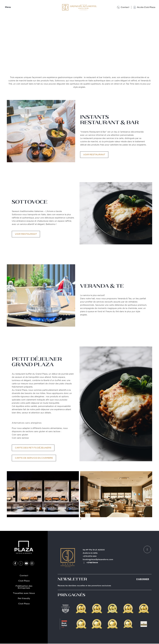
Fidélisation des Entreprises (24, 587)
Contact (125, 7)
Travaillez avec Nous (24, 593)
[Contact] (118, 7)
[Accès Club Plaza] (135, 7)
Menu (8, 7)
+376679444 (92, 563)
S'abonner (143, 579)
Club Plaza (24, 581)
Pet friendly (24, 598)
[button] (9, 494)
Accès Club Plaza (146, 7)
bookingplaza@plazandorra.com (98, 560)
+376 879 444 (90, 556)
